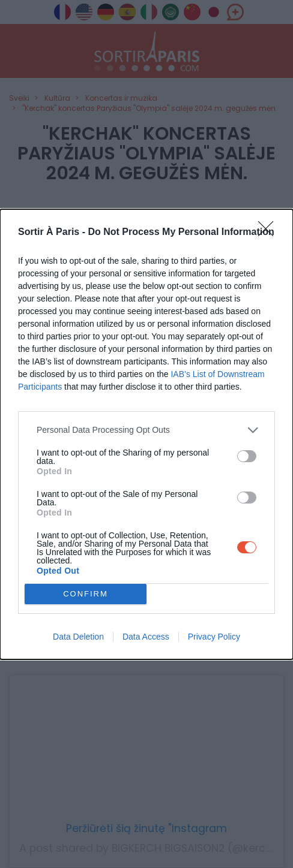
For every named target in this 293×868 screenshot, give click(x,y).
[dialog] (146, 434)
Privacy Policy (214, 637)
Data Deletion (78, 637)
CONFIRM (86, 594)
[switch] (247, 456)
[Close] (270, 233)
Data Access (146, 637)
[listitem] (146, 430)
